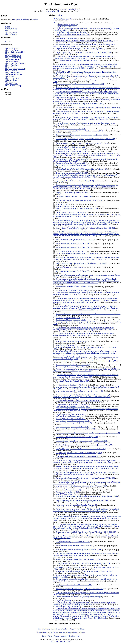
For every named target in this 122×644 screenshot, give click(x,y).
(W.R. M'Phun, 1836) (71, 415)
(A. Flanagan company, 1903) (71, 320)
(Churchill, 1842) (79, 200)
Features (56, 636)
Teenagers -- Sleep (11, 84)
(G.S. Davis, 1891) (72, 427)
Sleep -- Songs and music (14, 74)
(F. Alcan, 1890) (85, 139)
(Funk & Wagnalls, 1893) (81, 486)
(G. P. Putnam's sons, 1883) (68, 417)
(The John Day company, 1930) (79, 49)
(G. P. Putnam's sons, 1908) (84, 462)
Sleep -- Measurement (13, 59)
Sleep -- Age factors (12, 50)
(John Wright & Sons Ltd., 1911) (78, 559)
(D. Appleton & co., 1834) (73, 542)
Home (39, 632)
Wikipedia (17, 20)
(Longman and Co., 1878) (88, 433)
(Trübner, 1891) (73, 247)
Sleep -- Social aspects (13, 73)
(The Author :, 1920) (80, 104)
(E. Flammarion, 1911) (71, 147)
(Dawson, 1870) (72, 421)
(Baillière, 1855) (81, 135)
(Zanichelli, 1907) (70, 251)
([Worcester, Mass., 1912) (85, 445)
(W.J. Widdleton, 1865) (65, 206)
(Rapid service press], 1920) (81, 263)
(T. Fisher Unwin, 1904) (71, 149)
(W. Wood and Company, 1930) (79, 131)
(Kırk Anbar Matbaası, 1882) (73, 365)
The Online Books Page (61, 4)
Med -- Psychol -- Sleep (13, 86)
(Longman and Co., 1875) (87, 370)
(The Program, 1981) (77, 505)
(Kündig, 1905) (77, 253)
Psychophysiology (11, 29)
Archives (64, 636)
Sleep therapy (10, 82)
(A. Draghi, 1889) (77, 437)
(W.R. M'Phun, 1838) (71, 212)
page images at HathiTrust (66, 27)
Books (44, 636)
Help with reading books (46, 629)
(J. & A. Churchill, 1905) (86, 187)
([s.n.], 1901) (87, 361)
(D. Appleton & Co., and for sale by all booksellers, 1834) (83, 53)
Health (8, 27)
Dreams (8, 41)
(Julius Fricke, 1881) (81, 449)
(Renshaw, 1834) (87, 222)
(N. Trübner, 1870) (74, 423)
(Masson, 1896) (87, 496)
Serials (83, 632)
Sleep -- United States (13, 78)
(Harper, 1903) (67, 492)
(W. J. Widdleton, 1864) (66, 345)
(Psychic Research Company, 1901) (86, 118)
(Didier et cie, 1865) (85, 300)
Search (45, 632)
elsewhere (35, 20)
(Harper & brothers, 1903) (71, 33)
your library (25, 20)
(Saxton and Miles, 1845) (78, 550)
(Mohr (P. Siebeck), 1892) (86, 258)
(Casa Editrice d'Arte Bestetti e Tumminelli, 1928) (82, 143)
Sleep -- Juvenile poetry (13, 58)
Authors (63, 632)
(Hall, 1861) (62, 204)
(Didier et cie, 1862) (85, 66)
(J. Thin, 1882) (68, 490)
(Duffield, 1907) (72, 173)
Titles (69, 632)
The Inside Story (75, 636)
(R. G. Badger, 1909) (73, 405)
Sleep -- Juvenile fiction (13, 56)
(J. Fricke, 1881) (87, 155)
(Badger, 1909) (85, 57)
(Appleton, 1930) (71, 129)
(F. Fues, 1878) (86, 473)
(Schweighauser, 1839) (71, 151)
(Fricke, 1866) (86, 234)
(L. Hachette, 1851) (66, 39)
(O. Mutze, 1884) (72, 291)
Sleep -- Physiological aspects (15, 63)
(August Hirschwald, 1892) (85, 228)
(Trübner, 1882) (73, 244)
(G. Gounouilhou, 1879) (78, 457)
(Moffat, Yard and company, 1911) (79, 453)
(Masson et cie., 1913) (76, 60)
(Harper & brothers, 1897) (71, 163)
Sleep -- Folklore (11, 54)
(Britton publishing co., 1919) (72, 192)
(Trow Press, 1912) (79, 401)
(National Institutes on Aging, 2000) (75, 181)
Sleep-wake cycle (11, 34)
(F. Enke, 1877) (86, 468)
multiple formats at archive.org (68, 25)
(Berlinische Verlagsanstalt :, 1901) (85, 352)
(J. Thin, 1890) (85, 478)
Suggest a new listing (77, 629)
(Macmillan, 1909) (68, 318)
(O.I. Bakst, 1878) (69, 385)
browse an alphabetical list (52, 11)
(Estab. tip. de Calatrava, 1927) (80, 589)
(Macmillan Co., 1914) (74, 585)
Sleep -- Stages (10, 76)
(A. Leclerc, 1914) (84, 571)
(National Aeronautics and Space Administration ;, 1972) (84, 329)
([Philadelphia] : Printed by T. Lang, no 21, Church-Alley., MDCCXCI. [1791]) (87, 613)
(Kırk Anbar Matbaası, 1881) (73, 287)
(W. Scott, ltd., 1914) (82, 501)
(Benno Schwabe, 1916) (71, 419)
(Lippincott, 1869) (71, 341)
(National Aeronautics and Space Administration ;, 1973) (84, 334)
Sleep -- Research (11, 71)
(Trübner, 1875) (73, 271)
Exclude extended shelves (71, 9)
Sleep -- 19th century (12, 48)
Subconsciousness (11, 32)
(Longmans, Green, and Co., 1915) (84, 41)
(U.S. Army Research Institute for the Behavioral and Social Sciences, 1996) (87, 518)
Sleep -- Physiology (12, 65)
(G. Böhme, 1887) (72, 381)
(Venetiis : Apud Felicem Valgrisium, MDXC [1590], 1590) (86, 532)
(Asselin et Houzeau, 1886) (80, 84)
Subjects (76, 632)
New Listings (54, 632)
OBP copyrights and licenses (61, 641)
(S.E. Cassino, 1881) (70, 267)
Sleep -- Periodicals (12, 61)
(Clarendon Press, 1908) (87, 554)
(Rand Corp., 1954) (83, 563)
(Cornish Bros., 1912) (75, 546)
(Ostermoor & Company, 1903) (74, 196)
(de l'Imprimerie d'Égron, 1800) (70, 367)
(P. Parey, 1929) (82, 169)
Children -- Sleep (11, 80)
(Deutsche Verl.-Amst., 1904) (75, 240)
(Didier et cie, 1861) (86, 308)
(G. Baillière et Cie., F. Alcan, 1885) (85, 176)
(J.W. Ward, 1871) (64, 494)
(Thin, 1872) (75, 429)
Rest (7, 30)
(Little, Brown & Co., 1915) (73, 35)
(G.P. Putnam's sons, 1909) (84, 396)
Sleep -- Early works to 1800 (15, 52)
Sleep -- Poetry (10, 67)
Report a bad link (62, 629)
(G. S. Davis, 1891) (73, 98)
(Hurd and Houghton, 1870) (77, 208)
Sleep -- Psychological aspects (15, 69)
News (50, 636)
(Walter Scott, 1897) (82, 441)
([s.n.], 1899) (80, 391)
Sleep (60, 15)
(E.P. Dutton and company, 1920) (72, 165)
